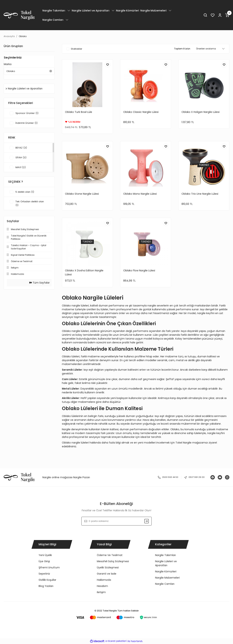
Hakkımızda (104, 580)
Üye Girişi (44, 561)
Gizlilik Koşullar (47, 580)
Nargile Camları (165, 584)
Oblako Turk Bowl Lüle (79, 112)
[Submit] (147, 521)
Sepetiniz (44, 574)
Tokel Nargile (183, 443)
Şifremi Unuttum (49, 567)
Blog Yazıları (46, 586)
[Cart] (227, 15)
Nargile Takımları (165, 555)
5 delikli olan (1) (25, 193)
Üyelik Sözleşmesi (108, 567)
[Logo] (19, 15)
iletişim (101, 592)
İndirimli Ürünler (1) (27, 124)
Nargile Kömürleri (166, 571)
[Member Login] (220, 15)
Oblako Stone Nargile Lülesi (82, 194)
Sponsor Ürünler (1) (27, 114)
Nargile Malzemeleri (167, 578)
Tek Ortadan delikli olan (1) (30, 204)
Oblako (23, 36)
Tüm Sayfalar (40, 284)
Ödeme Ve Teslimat (110, 555)
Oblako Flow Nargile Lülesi (139, 270)
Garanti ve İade (107, 574)
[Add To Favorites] (108, 65)
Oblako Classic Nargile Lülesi (141, 112)
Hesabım (102, 586)
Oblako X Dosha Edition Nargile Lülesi (84, 272)
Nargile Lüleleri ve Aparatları (166, 563)
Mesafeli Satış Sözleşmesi (113, 561)
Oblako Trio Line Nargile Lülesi (200, 194)
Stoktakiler (76, 49)
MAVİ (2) (21, 168)
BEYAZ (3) (22, 149)
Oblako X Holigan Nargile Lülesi (201, 112)
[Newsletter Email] (117, 521)
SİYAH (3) (21, 158)
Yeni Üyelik (45, 555)
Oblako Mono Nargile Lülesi (140, 194)
